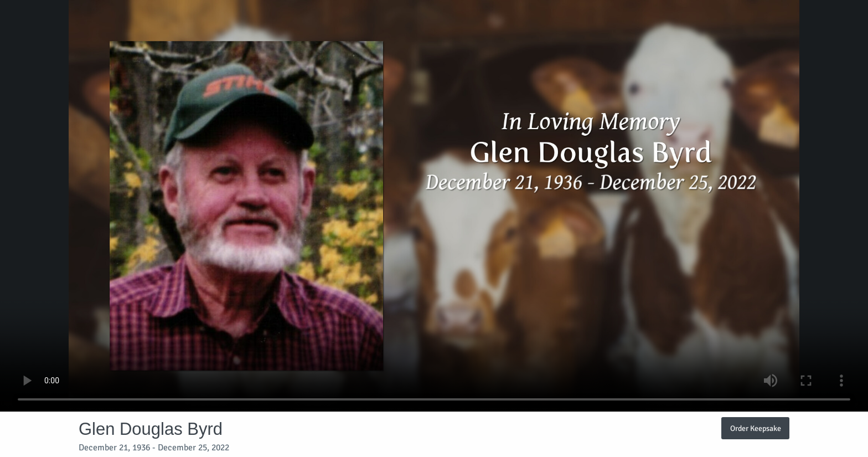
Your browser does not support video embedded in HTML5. (434, 206)
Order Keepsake (756, 428)
